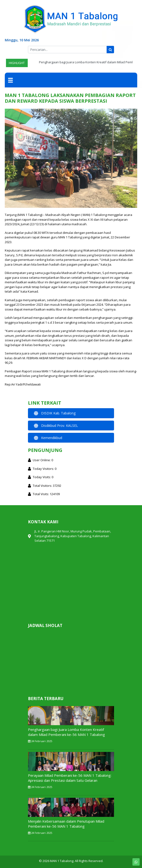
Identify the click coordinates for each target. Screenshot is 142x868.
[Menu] (11, 80)
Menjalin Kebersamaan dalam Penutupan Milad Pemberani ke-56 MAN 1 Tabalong (66, 824)
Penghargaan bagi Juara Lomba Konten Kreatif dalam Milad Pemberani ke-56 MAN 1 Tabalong (66, 732)
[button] (71, 413)
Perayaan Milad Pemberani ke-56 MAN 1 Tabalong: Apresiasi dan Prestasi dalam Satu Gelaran (70, 778)
